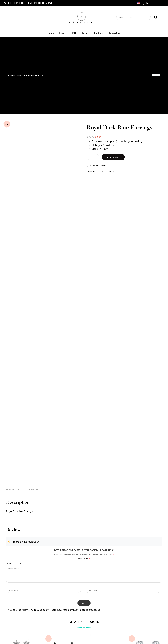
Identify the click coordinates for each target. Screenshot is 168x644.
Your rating (84, 559)
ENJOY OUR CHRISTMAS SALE (40, 3)
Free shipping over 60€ (14, 3)
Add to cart (113, 157)
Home (51, 33)
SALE (74, 33)
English (143, 3)
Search (154, 17)
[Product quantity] (93, 157)
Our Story (99, 33)
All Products (16, 75)
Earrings (113, 171)
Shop (63, 33)
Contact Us (114, 33)
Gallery (85, 33)
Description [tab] (13, 489)
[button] (97, 166)
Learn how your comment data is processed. (76, 610)
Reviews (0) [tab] (32, 489)
